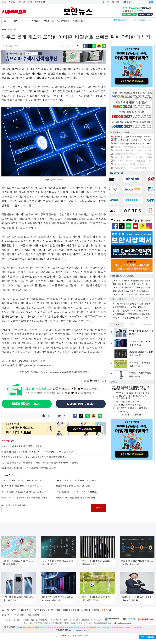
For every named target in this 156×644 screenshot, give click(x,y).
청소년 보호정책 (54, 610)
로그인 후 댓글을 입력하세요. (46, 508)
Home (4, 29)
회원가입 (12, 2)
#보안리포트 (63, 21)
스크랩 (30, 2)
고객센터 (76, 610)
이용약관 (25, 610)
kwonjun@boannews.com (79, 630)
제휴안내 (86, 610)
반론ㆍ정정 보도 (147, 637)
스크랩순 (147, 324)
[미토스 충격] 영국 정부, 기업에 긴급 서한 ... (23, 486)
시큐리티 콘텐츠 (144, 20)
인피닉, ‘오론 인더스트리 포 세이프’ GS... (131, 311)
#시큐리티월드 (33, 21)
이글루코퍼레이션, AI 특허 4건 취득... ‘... (75, 486)
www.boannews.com (52, 372)
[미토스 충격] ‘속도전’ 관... (131, 284)
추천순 (132, 324)
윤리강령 (67, 610)
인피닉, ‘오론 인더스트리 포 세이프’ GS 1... (22, 492)
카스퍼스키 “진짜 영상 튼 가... (132, 287)
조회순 (116, 324)
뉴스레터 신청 (40, 2)
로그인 (4, 2)
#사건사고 (49, 21)
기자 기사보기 (95, 381)
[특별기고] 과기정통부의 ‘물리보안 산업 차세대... (25, 497)
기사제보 (22, 2)
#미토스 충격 (79, 21)
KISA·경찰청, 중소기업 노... (131, 291)
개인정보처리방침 (38, 610)
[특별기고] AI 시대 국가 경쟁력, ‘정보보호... (77, 492)
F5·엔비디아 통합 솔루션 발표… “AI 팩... (131, 318)
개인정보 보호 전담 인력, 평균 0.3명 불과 (75, 497)
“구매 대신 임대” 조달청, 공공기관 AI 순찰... (77, 480)
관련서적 (96, 610)
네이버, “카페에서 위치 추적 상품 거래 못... (132, 304)
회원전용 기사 (124, 20)
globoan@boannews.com (37, 365)
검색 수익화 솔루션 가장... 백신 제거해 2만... (23, 480)
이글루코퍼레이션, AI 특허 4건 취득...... (131, 307)
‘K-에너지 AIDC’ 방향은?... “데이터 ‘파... (132, 164)
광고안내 (15, 610)
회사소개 (5, 610)
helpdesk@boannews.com (122, 623)
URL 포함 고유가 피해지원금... (132, 294)
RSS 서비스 (108, 610)
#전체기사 (18, 21)
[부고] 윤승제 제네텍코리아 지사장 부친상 (133, 154)
